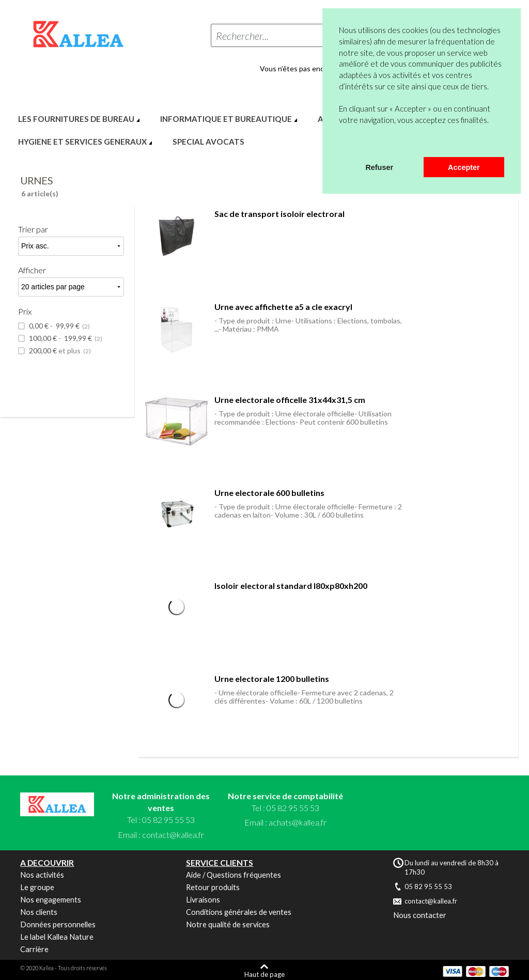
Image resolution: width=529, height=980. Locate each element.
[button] (340, 144)
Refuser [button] (379, 167)
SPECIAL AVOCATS (208, 142)
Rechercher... (242, 36)
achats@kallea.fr (298, 822)
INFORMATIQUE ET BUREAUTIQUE (226, 119)
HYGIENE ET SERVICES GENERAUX (82, 142)
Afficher (32, 270)
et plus (59, 351)
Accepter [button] (464, 167)
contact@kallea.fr (173, 835)
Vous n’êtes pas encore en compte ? (318, 69)
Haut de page (264, 974)
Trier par (33, 229)
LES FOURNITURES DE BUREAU (76, 119)
